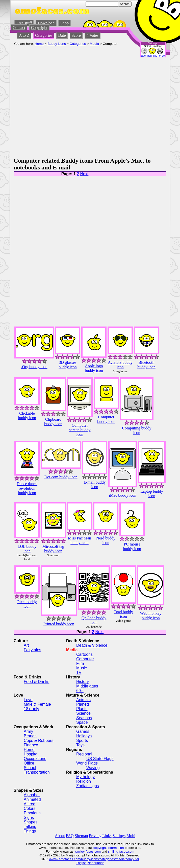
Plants (82, 709)
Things (30, 831)
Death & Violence (92, 645)
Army (28, 731)
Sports (82, 740)
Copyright (39, 28)
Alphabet (32, 795)
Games (83, 731)
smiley (80, 852)
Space (82, 722)
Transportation (37, 772)
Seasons (84, 718)
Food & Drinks (36, 682)
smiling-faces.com (121, 852)
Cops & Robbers (38, 740)
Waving (93, 768)
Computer (85, 659)
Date (62, 35)
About (60, 836)
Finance (31, 745)
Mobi (131, 836)
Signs (29, 818)
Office (29, 763)
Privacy (95, 836)
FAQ (70, 836)
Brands (30, 736)
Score (76, 35)
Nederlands (96, 863)
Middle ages (87, 686)
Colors (30, 808)
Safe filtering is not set (153, 56)
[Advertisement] (55, 100)
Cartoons (84, 654)
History (83, 682)
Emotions (32, 813)
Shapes (31, 822)
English (81, 863)
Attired (30, 804)
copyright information (109, 848)
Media (94, 44)
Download (46, 23)
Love (28, 700)
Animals (83, 700)
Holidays (84, 736)
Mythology (85, 777)
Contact (19, 28)
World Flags (87, 763)
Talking (30, 827)
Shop (65, 23)
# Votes (93, 35)
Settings (119, 836)
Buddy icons (57, 44)
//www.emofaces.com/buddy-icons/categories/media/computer (94, 859)
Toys (80, 745)
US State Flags (100, 759)
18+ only (31, 709)
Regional (84, 754)
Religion (84, 781)
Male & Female (37, 704)
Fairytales (32, 650)
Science (83, 713)
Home (39, 44)
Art (26, 645)
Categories (44, 35)
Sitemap (81, 836)
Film (80, 663)
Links (107, 836)
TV (79, 673)
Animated (32, 799)
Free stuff (24, 23)
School (30, 768)
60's (80, 691)
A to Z (24, 35)
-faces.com (93, 852)
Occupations (35, 759)
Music (82, 668)
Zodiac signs (88, 786)
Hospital (31, 754)
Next (84, 174)
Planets (83, 704)
